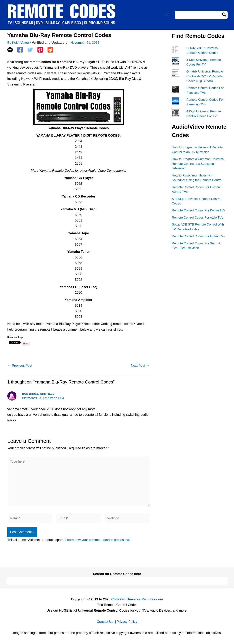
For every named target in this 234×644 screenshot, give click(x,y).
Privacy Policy (127, 622)
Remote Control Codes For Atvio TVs (197, 217)
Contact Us (105, 622)
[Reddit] (50, 50)
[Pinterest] (40, 50)
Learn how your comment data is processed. (98, 540)
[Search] (224, 15)
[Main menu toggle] (167, 15)
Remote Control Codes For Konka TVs (198, 210)
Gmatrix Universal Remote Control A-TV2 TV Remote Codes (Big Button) (205, 76)
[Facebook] (20, 50)
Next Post (140, 366)
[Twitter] (30, 50)
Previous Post (20, 366)
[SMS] (10, 50)
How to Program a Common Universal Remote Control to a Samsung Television (198, 163)
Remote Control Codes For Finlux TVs (198, 236)
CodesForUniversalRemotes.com (137, 599)
